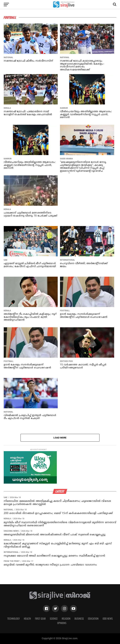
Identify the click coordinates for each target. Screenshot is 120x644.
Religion (66, 619)
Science (54, 619)
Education (93, 619)
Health (27, 619)
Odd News (108, 619)
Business (79, 619)
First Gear (40, 619)
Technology (13, 619)
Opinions (62, 623)
